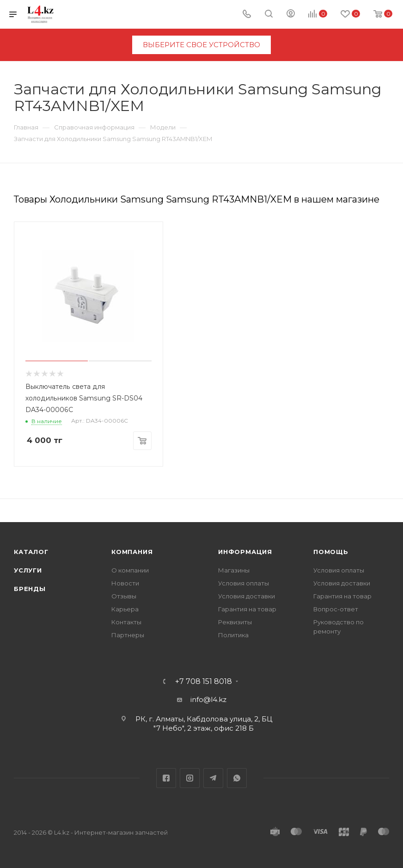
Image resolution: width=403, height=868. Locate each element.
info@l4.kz (208, 699)
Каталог (31, 552)
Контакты (126, 622)
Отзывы (124, 596)
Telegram (213, 778)
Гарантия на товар (247, 609)
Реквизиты (235, 622)
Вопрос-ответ (336, 609)
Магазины (234, 570)
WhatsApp (237, 778)
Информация (245, 552)
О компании (130, 570)
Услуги (28, 570)
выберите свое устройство (201, 45)
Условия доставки (247, 596)
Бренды (30, 589)
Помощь (331, 552)
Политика (233, 635)
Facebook (166, 778)
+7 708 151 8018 (204, 682)
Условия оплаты (244, 583)
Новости (125, 583)
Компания (132, 552)
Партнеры (128, 635)
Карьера (125, 609)
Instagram (190, 778)
